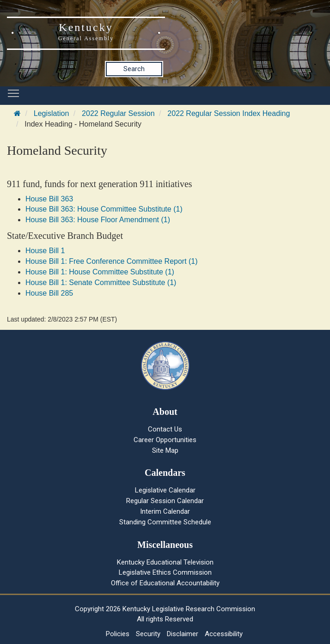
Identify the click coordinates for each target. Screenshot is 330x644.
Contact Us (165, 429)
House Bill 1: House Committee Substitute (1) (100, 272)
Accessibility (224, 634)
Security (148, 634)
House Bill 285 (49, 293)
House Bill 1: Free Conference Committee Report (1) (112, 261)
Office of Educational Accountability (165, 583)
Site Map (165, 450)
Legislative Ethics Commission (165, 572)
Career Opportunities (165, 440)
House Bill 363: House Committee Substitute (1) (104, 209)
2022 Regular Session (118, 113)
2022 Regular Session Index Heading (229, 113)
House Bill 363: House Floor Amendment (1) (98, 220)
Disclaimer (183, 634)
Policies (118, 634)
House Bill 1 (45, 251)
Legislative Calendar (165, 490)
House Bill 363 (49, 199)
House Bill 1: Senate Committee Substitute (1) (101, 283)
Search (134, 69)
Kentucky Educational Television (165, 562)
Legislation (52, 113)
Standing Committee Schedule (165, 522)
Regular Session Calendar (165, 501)
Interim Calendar (165, 511)
